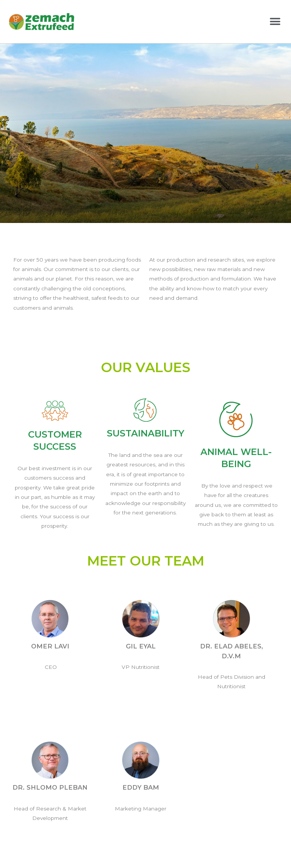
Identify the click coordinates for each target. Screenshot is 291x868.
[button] (275, 21)
